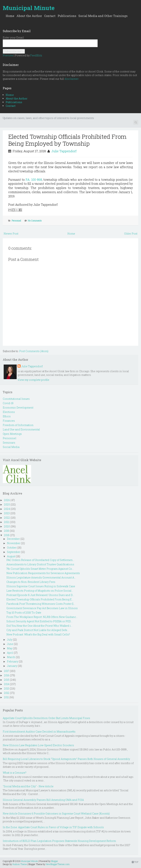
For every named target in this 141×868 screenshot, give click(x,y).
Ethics (7, 416)
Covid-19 (8, 403)
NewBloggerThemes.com (58, 864)
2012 (7, 693)
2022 (7, 518)
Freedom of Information (18, 425)
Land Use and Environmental (21, 429)
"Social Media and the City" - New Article (28, 786)
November (14, 543)
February (13, 661)
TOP (135, 862)
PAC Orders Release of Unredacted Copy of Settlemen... (40, 560)
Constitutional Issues (16, 399)
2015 (7, 680)
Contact (50, 16)
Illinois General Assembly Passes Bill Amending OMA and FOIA (43, 800)
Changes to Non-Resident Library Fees (31, 582)
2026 (7, 500)
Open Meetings (12, 434)
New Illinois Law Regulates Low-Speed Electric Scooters (38, 745)
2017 (7, 671)
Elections (9, 412)
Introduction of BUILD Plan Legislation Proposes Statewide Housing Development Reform (59, 841)
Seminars (9, 443)
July (10, 640)
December (13, 539)
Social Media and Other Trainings (103, 16)
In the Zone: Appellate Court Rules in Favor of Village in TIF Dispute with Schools (53, 827)
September (14, 552)
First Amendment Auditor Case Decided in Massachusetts (39, 732)
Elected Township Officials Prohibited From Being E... (40, 599)
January (12, 666)
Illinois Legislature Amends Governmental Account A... (41, 577)
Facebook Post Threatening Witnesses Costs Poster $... (41, 604)
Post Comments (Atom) (34, 351)
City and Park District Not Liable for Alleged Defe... (38, 630)
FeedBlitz (36, 55)
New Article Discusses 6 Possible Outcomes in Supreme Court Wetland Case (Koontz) (56, 814)
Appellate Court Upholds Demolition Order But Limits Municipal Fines (46, 718)
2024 (7, 509)
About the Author (29, 16)
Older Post (131, 234)
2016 (7, 675)
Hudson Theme (20, 864)
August (11, 556)
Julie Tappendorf (64, 151)
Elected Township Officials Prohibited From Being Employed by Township (67, 140)
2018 (7, 535)
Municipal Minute (29, 8)
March (11, 657)
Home (10, 16)
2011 (6, 697)
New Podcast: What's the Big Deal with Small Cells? (38, 634)
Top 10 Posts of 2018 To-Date (24, 613)
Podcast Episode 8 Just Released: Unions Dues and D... (40, 595)
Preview (8, 55)
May (10, 648)
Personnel (16, 221)
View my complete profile (33, 380)
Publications (67, 16)
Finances (9, 421)
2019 (7, 531)
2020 (7, 526)
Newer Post (11, 234)
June (10, 644)
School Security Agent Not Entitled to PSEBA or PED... (39, 621)
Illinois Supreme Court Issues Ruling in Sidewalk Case (41, 586)
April (10, 653)
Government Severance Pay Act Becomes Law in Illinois (42, 608)
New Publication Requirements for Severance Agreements (43, 573)
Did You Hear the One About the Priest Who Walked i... (39, 626)
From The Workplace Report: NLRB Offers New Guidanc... (42, 617)
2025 (7, 504)
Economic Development (18, 408)
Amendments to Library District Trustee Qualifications (40, 564)
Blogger (55, 861)
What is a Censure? (15, 773)
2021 (7, 522)
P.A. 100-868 (34, 180)
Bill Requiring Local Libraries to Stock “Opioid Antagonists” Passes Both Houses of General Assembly (66, 759)
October (12, 548)
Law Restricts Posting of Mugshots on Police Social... (40, 591)
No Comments (35, 221)
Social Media (11, 447)
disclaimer (72, 79)
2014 (7, 684)
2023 (7, 513)
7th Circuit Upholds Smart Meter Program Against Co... (40, 569)
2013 (7, 688)
